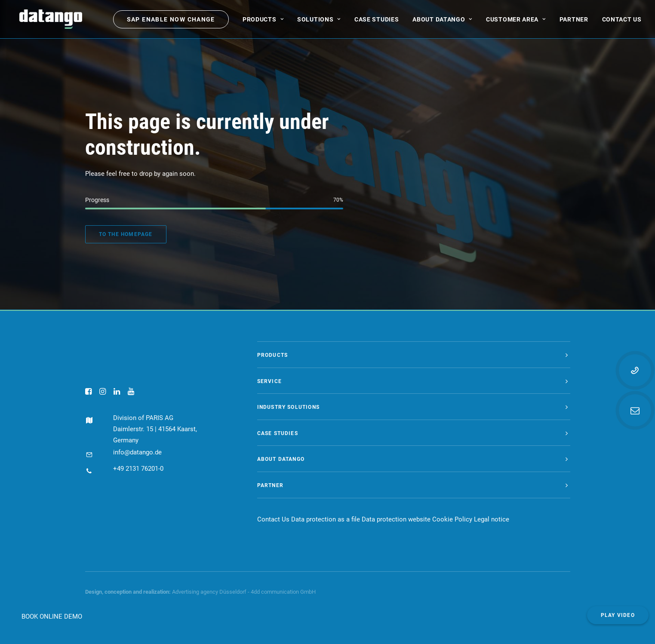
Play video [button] (618, 615)
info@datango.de (129, 452)
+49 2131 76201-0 (130, 469)
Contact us (622, 21)
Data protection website (396, 519)
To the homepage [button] (126, 234)
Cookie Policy (452, 519)
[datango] (47, 21)
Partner (574, 21)
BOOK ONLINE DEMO (52, 616)
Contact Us (273, 519)
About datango (442, 21)
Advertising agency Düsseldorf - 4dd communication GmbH (244, 592)
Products (263, 21)
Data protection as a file (326, 519)
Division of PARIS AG (135, 418)
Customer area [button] (516, 21)
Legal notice (492, 519)
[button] (88, 393)
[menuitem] (171, 21)
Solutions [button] (319, 21)
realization (156, 592)
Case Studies (377, 21)
